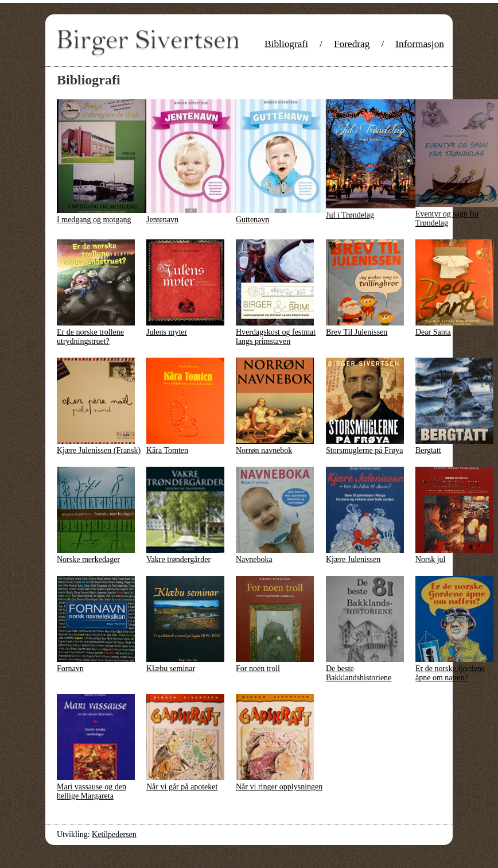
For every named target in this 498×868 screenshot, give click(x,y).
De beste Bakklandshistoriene (359, 673)
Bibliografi (286, 44)
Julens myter (167, 332)
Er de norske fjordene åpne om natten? (450, 673)
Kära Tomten (167, 450)
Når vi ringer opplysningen (279, 787)
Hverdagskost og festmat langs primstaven (276, 337)
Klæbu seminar (171, 669)
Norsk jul (431, 559)
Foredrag (352, 44)
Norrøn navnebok (264, 450)
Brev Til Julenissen (357, 332)
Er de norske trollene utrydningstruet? (90, 337)
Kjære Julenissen (353, 559)
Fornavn (70, 669)
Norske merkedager (88, 559)
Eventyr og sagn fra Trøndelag (447, 218)
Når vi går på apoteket (182, 787)
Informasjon (420, 44)
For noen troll (258, 669)
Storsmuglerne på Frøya (365, 450)
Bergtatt (428, 450)
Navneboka (254, 559)
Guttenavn (252, 220)
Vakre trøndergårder (178, 559)
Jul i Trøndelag (350, 215)
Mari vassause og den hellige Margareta (92, 791)
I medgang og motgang (94, 220)
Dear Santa (433, 332)
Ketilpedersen (114, 834)
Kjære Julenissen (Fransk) (99, 450)
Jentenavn (162, 220)
